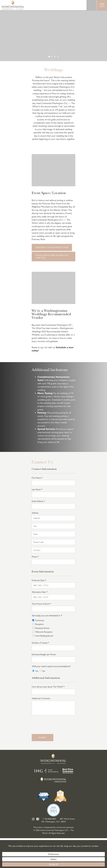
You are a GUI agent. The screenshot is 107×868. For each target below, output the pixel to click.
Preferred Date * (39, 580)
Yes (37, 671)
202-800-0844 (50, 819)
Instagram (33, 819)
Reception (39, 624)
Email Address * (38, 501)
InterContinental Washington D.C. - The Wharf (13, 5)
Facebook (38, 819)
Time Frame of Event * (41, 604)
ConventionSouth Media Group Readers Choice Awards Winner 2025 (60, 796)
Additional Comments (41, 698)
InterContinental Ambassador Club (53, 780)
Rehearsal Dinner (42, 628)
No (44, 671)
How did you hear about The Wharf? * (48, 687)
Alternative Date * (40, 592)
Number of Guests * (40, 643)
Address (35, 513)
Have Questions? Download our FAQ (52, 257)
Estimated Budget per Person (44, 654)
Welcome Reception (44, 632)
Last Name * (37, 489)
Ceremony (40, 620)
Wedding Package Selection (52, 247)
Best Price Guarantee (68, 771)
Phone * (35, 557)
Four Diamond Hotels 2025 (44, 796)
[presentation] (54, 724)
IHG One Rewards (46, 771)
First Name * (37, 478)
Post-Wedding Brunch (44, 636)
